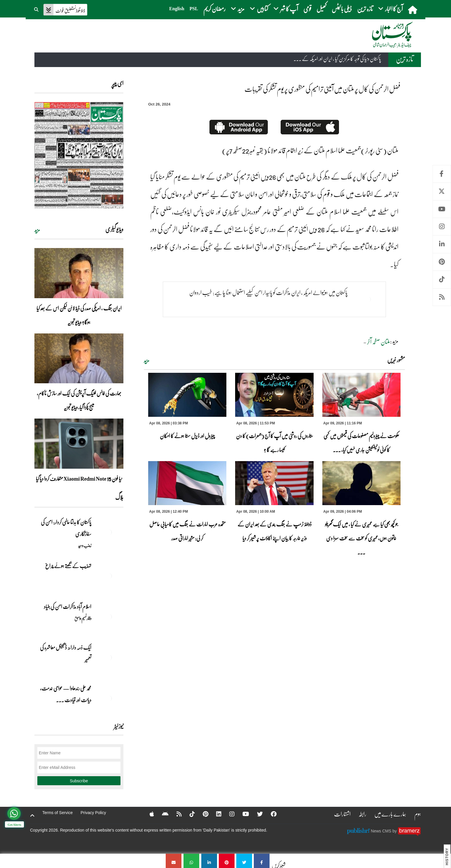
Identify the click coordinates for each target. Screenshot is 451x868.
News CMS (382, 831)
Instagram (442, 227)
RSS (442, 297)
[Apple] (148, 814)
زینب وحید (85, 545)
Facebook (442, 174)
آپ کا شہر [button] (286, 9)
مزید (147, 361)
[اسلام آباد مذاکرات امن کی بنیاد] (109, 617)
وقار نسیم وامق (83, 618)
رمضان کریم (214, 9)
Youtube (442, 209)
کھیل (321, 9)
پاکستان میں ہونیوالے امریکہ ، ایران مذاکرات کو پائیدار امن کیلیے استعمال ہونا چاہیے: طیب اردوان (269, 292)
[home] (413, 10)
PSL (194, 9)
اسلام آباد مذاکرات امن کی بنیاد (68, 607)
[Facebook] (270, 814)
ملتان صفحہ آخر (379, 342)
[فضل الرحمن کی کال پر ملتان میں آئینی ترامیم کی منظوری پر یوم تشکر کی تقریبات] (262, 861)
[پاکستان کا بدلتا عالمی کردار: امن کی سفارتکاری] (109, 532)
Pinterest (442, 262)
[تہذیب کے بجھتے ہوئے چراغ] (109, 576)
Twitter (442, 191)
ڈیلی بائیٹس (342, 9)
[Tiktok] (188, 814)
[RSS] (175, 814)
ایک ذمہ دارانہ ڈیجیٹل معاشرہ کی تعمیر (66, 653)
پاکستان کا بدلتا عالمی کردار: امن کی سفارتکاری (66, 528)
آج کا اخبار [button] (390, 9)
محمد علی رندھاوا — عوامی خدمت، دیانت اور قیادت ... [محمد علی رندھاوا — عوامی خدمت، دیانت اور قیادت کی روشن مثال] (66, 694)
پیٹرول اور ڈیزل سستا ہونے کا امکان (187, 436)
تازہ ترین (365, 9)
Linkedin (442, 244)
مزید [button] (238, 9)
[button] (37, 9)
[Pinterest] (202, 814)
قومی (307, 9)
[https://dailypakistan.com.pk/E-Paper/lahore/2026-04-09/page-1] (79, 155)
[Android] (161, 814)
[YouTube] (242, 814)
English (177, 9)
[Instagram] (228, 814)
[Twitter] (256, 814)
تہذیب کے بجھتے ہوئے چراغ (68, 566)
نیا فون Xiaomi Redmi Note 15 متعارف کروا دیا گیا (79, 479)
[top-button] (32, 816)
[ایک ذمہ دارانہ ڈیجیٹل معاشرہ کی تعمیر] (109, 658)
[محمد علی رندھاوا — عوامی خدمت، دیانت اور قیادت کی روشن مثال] (109, 698)
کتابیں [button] (259, 9)
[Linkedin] (215, 814)
